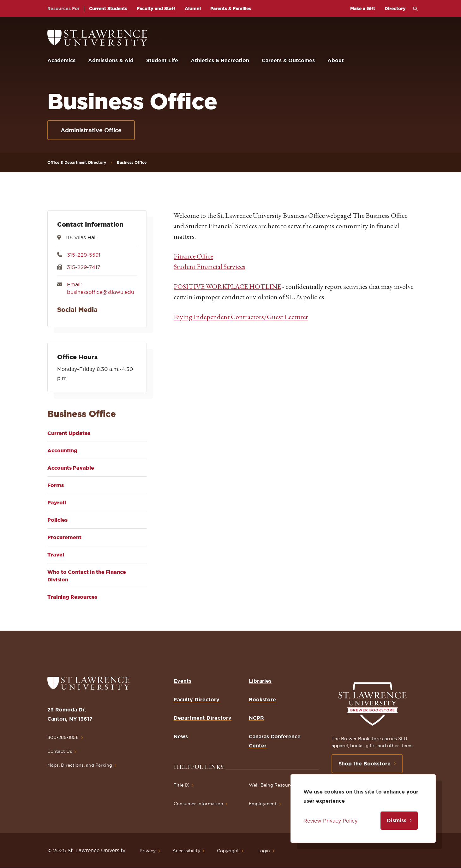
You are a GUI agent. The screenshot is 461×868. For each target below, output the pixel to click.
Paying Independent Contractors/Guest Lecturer (241, 317)
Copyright (228, 851)
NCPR (256, 718)
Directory (395, 9)
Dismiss (397, 820)
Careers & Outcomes (288, 60)
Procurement (64, 537)
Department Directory (203, 718)
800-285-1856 (63, 737)
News (181, 736)
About (336, 60)
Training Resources (72, 597)
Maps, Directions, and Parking (80, 765)
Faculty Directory (197, 699)
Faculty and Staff (156, 9)
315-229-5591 (84, 255)
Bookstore (262, 699)
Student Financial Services (210, 267)
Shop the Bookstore (365, 764)
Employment (263, 804)
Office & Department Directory (77, 162)
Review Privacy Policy (330, 821)
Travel (56, 555)
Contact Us (60, 751)
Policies (57, 520)
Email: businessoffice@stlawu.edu (101, 288)
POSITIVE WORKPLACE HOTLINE (227, 286)
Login (264, 851)
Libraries (260, 681)
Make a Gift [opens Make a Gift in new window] (363, 9)
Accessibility (186, 851)
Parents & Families (231, 9)
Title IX (181, 785)
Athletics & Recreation (220, 60)
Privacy (148, 851)
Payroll (57, 502)
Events (183, 681)
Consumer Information (198, 804)
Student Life (162, 60)
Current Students (108, 9)
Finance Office (193, 256)
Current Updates (69, 433)
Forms (56, 485)
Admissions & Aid (111, 60)
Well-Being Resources (273, 785)
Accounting (62, 450)
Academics (61, 60)
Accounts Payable (71, 468)
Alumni (193, 9)
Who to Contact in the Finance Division (87, 576)
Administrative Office (91, 130)
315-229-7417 (84, 267)
